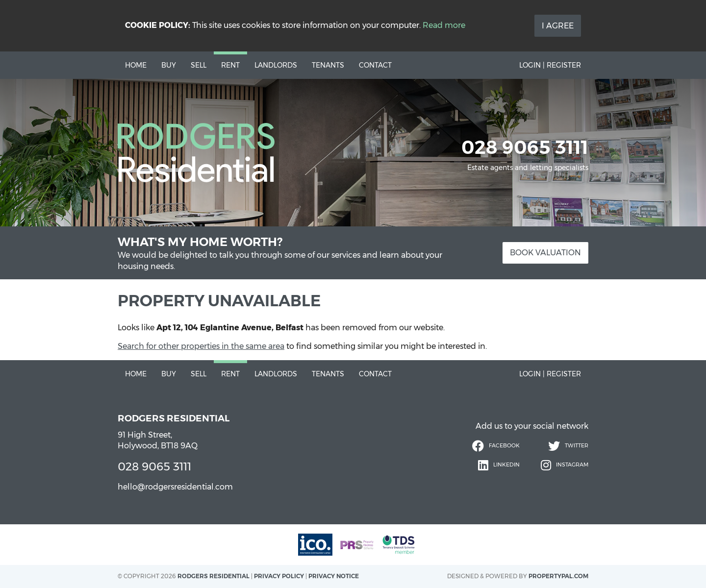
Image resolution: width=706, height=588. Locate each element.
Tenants (328, 65)
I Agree (558, 26)
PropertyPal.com (558, 576)
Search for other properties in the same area (201, 346)
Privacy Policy (279, 576)
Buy (169, 65)
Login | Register (550, 65)
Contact (375, 65)
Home (136, 65)
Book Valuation (545, 253)
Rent (230, 65)
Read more (444, 25)
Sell (199, 65)
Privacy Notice (334, 576)
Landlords (276, 65)
